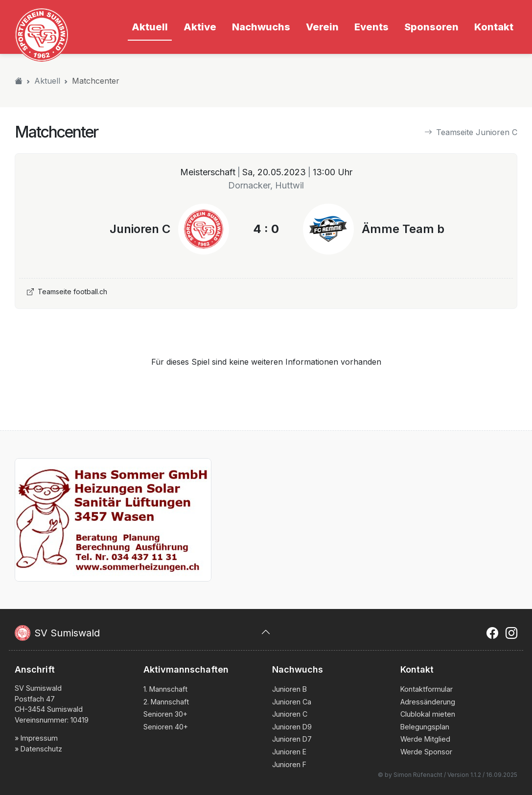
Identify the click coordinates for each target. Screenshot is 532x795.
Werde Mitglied (425, 739)
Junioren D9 (292, 727)
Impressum (39, 738)
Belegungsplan (425, 727)
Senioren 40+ (166, 727)
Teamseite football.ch (67, 292)
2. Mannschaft (166, 702)
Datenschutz (41, 749)
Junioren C (290, 714)
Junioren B (289, 689)
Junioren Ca (292, 702)
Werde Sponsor (426, 752)
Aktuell (47, 81)
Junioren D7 (292, 739)
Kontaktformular (427, 689)
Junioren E (289, 752)
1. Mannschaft (165, 689)
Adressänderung (428, 702)
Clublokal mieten (428, 714)
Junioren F (289, 764)
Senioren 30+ (165, 714)
